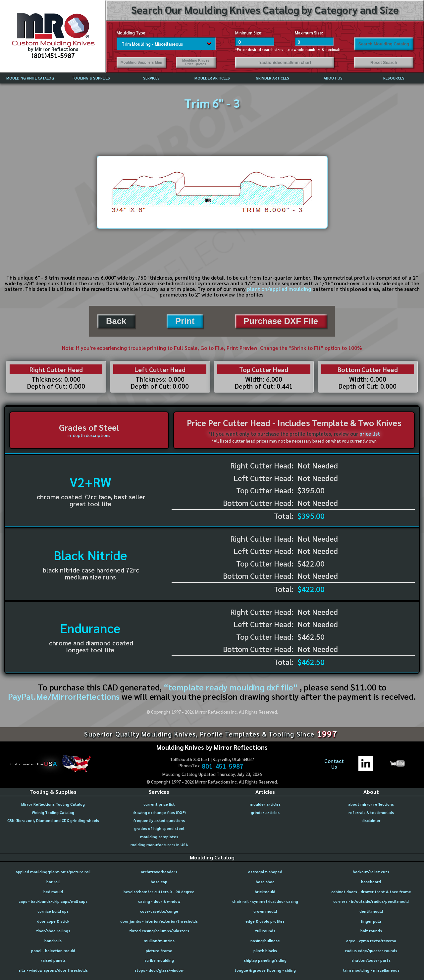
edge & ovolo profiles (265, 921)
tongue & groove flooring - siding (265, 970)
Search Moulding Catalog (384, 44)
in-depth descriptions (89, 435)
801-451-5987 (223, 766)
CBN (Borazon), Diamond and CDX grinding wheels (53, 820)
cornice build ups (53, 911)
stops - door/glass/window (159, 970)
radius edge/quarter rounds (371, 951)
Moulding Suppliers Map (141, 62)
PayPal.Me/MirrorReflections (65, 696)
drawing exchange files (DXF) (159, 813)
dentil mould (371, 911)
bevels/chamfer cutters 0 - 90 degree (159, 892)
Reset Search (384, 62)
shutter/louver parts (371, 960)
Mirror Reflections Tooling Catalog (53, 804)
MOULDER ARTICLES (212, 78)
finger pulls (371, 921)
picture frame (159, 951)
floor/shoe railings (53, 931)
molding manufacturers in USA (159, 845)
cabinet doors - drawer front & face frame (371, 892)
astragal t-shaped (265, 872)
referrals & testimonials (371, 813)
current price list (159, 804)
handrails (53, 941)
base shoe (265, 882)
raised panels (53, 960)
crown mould (265, 911)
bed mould (53, 892)
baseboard (371, 882)
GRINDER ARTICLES (272, 78)
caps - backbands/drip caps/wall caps (53, 901)
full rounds (265, 931)
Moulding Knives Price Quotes (196, 62)
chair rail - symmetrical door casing (265, 901)
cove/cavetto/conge (159, 911)
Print (185, 321)
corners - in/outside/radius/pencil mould (371, 901)
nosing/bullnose (265, 941)
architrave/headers (159, 872)
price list (370, 434)
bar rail (53, 882)
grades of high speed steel (159, 828)
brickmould (265, 892)
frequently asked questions (159, 820)
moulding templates (159, 837)
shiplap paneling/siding (265, 960)
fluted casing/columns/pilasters (159, 931)
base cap (159, 882)
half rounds (371, 931)
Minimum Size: (249, 33)
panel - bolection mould (53, 951)
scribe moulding (159, 960)
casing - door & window (159, 901)
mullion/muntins (159, 941)
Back (116, 321)
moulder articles (265, 804)
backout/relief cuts (371, 872)
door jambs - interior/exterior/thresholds (159, 921)
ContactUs (334, 764)
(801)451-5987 (53, 55)
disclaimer (371, 820)
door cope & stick (53, 921)
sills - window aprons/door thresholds (53, 970)
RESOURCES (394, 78)
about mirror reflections (371, 804)
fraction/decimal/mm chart (285, 62)
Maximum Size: (309, 33)
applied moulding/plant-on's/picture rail (53, 872)
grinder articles (265, 813)
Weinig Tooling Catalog (53, 813)
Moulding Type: (132, 33)
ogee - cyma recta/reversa (371, 941)
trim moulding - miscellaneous (371, 970)
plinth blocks (265, 951)
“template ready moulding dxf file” (231, 687)
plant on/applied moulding (279, 289)
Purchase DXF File (281, 321)
